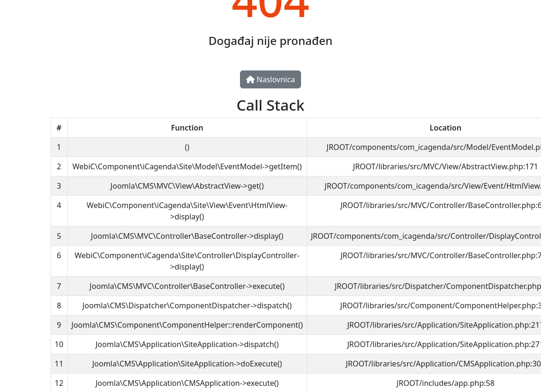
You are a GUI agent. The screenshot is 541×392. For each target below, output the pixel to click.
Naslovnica (270, 79)
